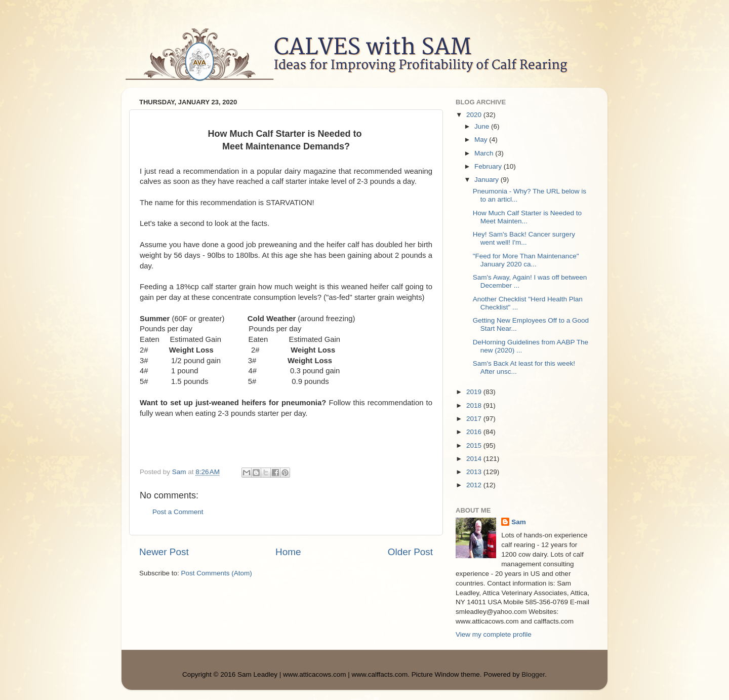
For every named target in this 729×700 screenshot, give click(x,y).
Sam (519, 522)
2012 (475, 485)
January (488, 180)
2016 (475, 432)
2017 (475, 419)
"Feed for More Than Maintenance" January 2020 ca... (526, 260)
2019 (475, 392)
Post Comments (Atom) (217, 573)
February (489, 166)
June (483, 126)
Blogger (533, 674)
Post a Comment (178, 512)
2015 (475, 445)
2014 (475, 459)
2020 (475, 115)
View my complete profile (494, 634)
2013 (475, 472)
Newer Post (164, 552)
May (482, 140)
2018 (475, 405)
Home (288, 552)
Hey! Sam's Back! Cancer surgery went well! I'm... (524, 238)
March (485, 153)
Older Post (410, 552)
